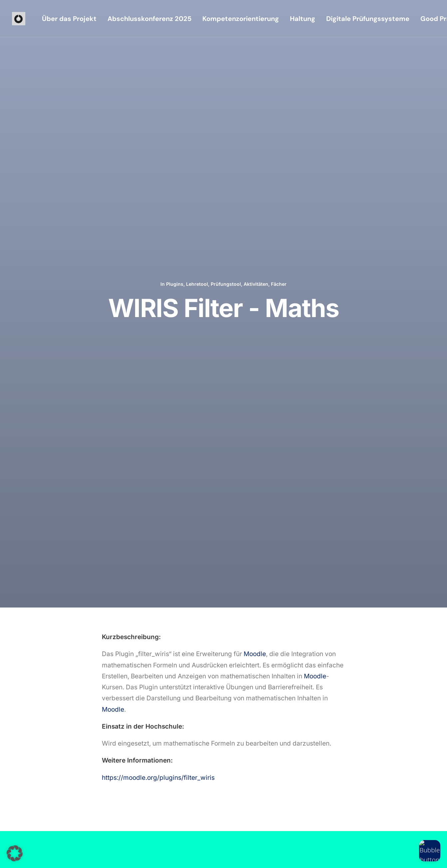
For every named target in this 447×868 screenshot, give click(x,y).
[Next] (346, 552)
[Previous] (102, 552)
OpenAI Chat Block (56, 467)
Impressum (63, 855)
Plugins (175, 64)
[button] (244, 768)
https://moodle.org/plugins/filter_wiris (158, 338)
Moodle (255, 214)
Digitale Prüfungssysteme (368, 19)
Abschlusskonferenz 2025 (149, 19)
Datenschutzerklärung (101, 855)
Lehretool (197, 64)
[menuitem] (69, 19)
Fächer (279, 64)
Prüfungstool (226, 64)
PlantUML (324, 467)
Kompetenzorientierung (241, 19)
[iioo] (19, 19)
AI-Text (181, 467)
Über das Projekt (69, 19)
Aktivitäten (256, 64)
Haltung (303, 19)
